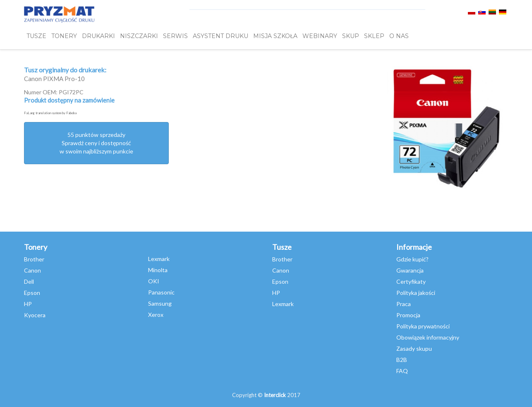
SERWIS (175, 36)
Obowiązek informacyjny (428, 337)
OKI (154, 281)
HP (28, 304)
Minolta (158, 270)
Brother (34, 259)
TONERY (64, 36)
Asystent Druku (220, 36)
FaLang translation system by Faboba (50, 113)
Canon (32, 270)
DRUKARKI (98, 36)
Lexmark (159, 259)
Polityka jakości (416, 293)
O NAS (399, 36)
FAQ (402, 371)
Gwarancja (410, 270)
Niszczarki (139, 36)
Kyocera (35, 315)
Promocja (408, 315)
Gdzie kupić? (412, 259)
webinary (320, 36)
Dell (29, 281)
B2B (402, 360)
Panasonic (161, 292)
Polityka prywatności (423, 326)
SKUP (351, 36)
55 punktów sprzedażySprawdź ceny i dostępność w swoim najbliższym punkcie (96, 143)
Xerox (156, 315)
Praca (404, 304)
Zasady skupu (414, 348)
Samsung (160, 303)
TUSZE (36, 36)
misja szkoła (275, 36)
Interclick (275, 395)
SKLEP (374, 36)
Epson (32, 293)
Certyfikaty (411, 281)
